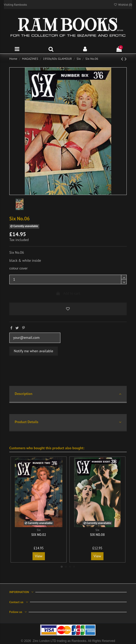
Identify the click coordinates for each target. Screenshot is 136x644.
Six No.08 (97, 535)
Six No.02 (39, 535)
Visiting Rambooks (15, 5)
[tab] (68, 395)
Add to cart (68, 293)
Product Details (68, 422)
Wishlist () (123, 5)
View (39, 556)
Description (68, 394)
